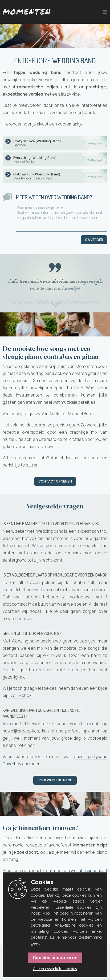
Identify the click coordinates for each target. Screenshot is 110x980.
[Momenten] (27, 12)
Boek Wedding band (55, 780)
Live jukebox (20, 695)
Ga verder (94, 240)
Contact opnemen (55, 481)
